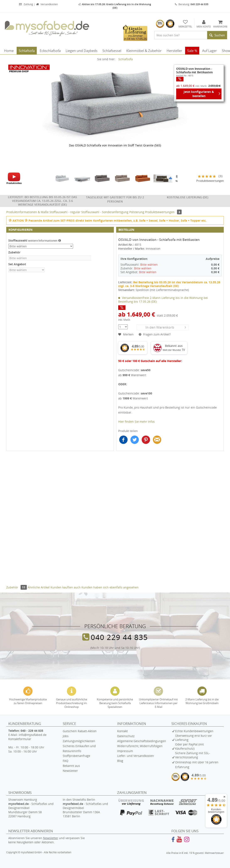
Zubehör (17, 587)
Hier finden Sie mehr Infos (137, 422)
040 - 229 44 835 (32, 731)
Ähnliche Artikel (39, 587)
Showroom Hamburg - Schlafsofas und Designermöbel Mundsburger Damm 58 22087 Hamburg (31, 808)
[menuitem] (191, 35)
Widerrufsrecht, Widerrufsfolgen (140, 746)
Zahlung (26, 4)
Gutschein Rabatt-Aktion (80, 731)
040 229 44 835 (119, 637)
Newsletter (70, 771)
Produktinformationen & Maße (27, 212)
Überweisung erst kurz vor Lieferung (194, 738)
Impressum (125, 751)
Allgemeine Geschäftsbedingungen (142, 741)
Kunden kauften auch (66, 587)
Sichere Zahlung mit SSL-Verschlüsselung (192, 755)
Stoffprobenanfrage (76, 756)
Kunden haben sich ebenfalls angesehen (110, 587)
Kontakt (122, 731)
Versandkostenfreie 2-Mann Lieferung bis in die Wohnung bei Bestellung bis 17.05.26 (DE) (163, 300)
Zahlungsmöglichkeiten (79, 741)
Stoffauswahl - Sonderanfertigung (105, 212)
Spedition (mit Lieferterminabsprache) (162, 290)
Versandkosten (47, 4)
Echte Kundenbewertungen (194, 731)
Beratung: (192, 4)
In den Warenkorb (166, 327)
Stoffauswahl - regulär (65, 212)
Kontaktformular (20, 739)
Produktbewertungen (163, 212)
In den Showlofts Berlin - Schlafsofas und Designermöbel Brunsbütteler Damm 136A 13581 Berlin (85, 808)
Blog (120, 761)
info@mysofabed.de (33, 735)
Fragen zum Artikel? (155, 334)
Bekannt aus (71, 766)
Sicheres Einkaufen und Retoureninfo (79, 748)
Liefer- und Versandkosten (136, 756)
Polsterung (137, 212)
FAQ (66, 761)
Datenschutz (126, 736)
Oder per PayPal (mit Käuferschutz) (189, 746)
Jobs (66, 736)
